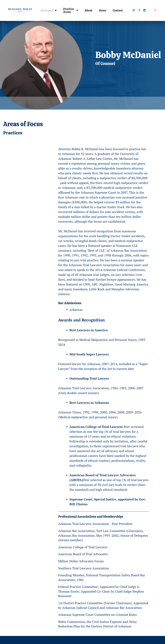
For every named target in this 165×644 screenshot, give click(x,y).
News (103, 10)
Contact (118, 10)
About (89, 10)
